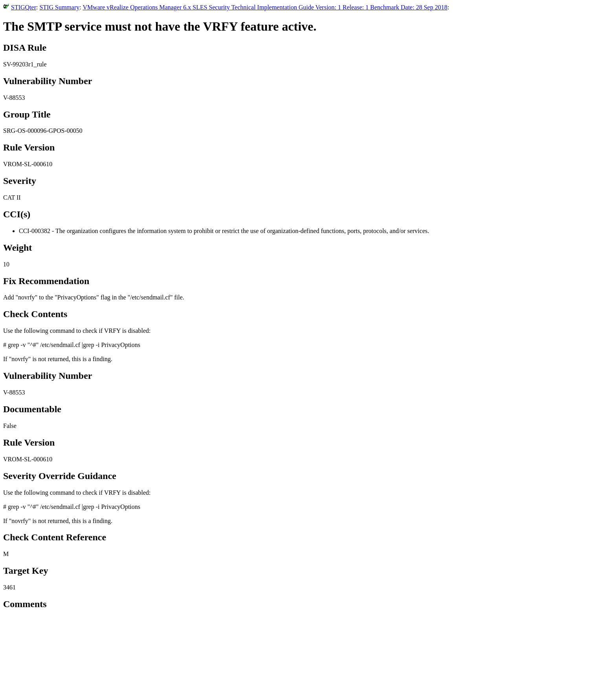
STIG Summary (59, 7)
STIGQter (24, 7)
